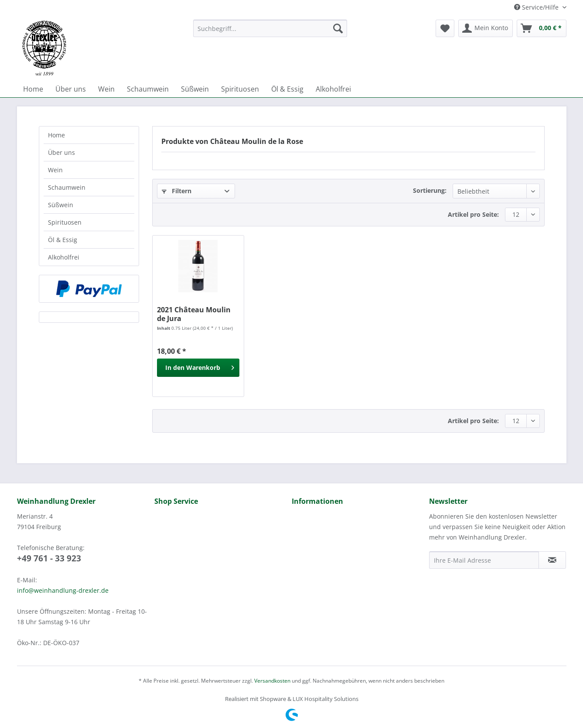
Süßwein (61, 205)
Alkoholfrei (64, 257)
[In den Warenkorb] (198, 368)
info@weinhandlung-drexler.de (63, 590)
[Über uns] (71, 89)
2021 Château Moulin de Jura (194, 314)
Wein (55, 170)
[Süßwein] (195, 89)
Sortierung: (430, 190)
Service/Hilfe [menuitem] (537, 7)
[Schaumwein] (148, 89)
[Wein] (106, 89)
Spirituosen (65, 222)
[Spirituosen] (240, 89)
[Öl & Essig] (287, 89)
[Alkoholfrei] (333, 89)
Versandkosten (272, 681)
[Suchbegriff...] (270, 28)
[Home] (33, 89)
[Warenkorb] (542, 28)
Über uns (61, 152)
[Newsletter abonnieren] (552, 560)
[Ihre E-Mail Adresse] (484, 560)
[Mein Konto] (486, 28)
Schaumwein (67, 187)
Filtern (177, 191)
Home (56, 135)
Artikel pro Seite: (473, 214)
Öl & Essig (63, 240)
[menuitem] (270, 32)
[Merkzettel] (445, 28)
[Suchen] (338, 28)
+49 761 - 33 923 (49, 558)
